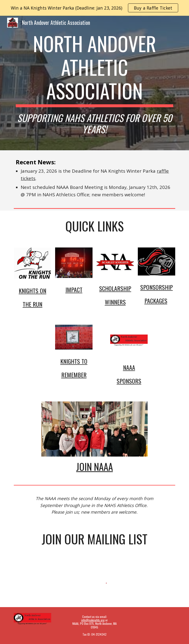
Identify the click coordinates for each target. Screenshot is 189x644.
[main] (94, 83)
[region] (94, 8)
